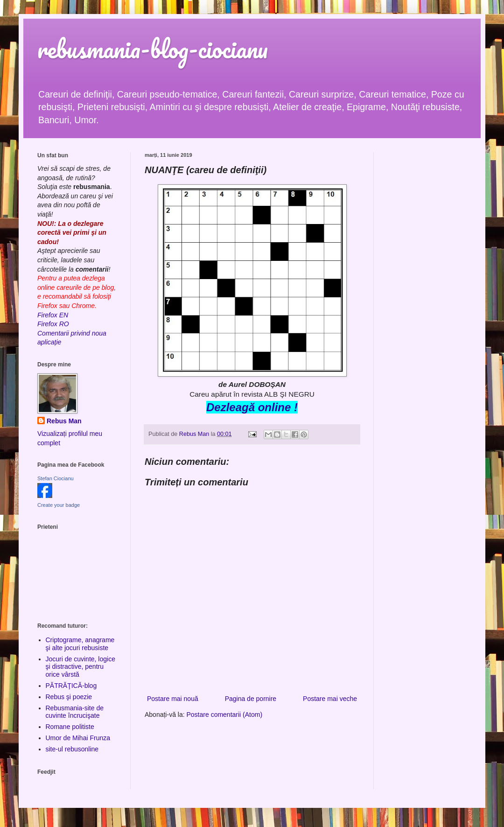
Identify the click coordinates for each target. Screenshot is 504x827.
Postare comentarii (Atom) (225, 715)
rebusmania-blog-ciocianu (153, 49)
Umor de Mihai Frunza (78, 738)
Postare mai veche (330, 699)
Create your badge (59, 505)
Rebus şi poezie (69, 697)
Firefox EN (53, 315)
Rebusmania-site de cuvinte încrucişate (75, 712)
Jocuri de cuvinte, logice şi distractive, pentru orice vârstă (80, 667)
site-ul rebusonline (72, 749)
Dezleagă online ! (252, 407)
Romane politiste (70, 727)
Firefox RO (53, 324)
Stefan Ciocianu (56, 478)
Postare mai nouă (173, 699)
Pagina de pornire (251, 699)
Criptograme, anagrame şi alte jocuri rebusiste (80, 644)
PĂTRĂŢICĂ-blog (71, 686)
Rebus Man (64, 421)
